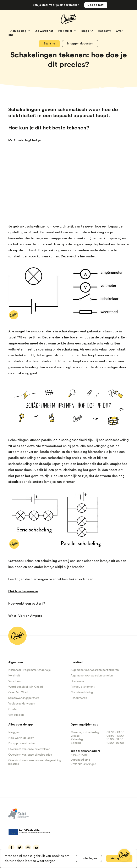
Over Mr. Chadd (19, 692)
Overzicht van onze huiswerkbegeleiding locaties (35, 762)
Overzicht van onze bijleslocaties (30, 755)
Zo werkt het (45, 31)
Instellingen (89, 858)
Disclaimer (77, 681)
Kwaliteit (14, 676)
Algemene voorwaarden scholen (92, 676)
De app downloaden (21, 744)
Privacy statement (83, 687)
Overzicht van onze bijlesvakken (29, 749)
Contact (14, 709)
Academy (105, 31)
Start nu (49, 44)
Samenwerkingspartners (24, 698)
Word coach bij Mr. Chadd (26, 687)
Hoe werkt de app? (21, 738)
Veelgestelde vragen (22, 704)
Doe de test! (96, 5)
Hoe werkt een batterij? (27, 604)
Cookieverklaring (82, 692)
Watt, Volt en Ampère (25, 616)
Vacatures (15, 681)
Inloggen (14, 732)
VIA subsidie (16, 715)
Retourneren (79, 698)
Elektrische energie (23, 591)
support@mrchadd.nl (85, 751)
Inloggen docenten (80, 44)
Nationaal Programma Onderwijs (29, 670)
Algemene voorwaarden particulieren (95, 670)
